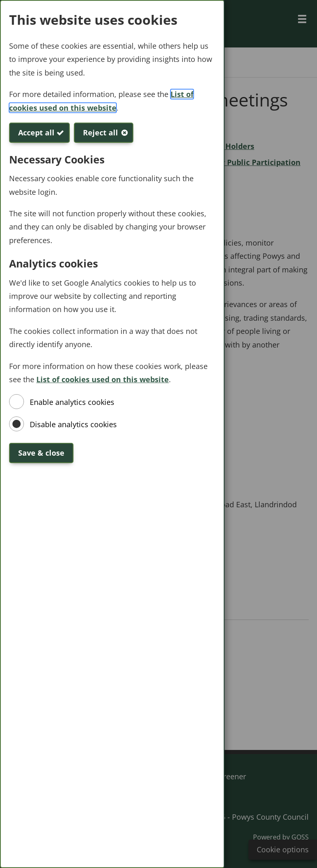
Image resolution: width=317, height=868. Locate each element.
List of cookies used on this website (103, 379)
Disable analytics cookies (73, 424)
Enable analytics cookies (72, 402)
